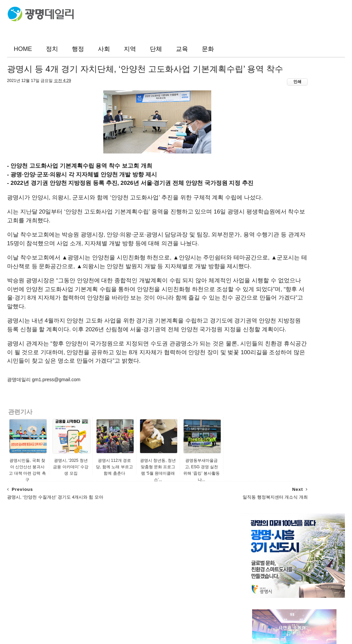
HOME (23, 49)
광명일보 (253, 265)
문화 (208, 49)
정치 (52, 49)
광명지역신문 (258, 293)
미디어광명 (255, 313)
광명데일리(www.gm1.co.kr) (199, 621)
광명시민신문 (258, 272)
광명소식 (261, 250)
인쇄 (223, 103)
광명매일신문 (258, 279)
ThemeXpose (42, 636)
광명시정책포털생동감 (267, 320)
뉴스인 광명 (256, 286)
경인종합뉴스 (258, 306)
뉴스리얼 (253, 300)
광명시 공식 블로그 (264, 327)
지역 (130, 49)
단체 (156, 49)
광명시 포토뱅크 (261, 334)
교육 (182, 49)
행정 (78, 49)
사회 (104, 49)
